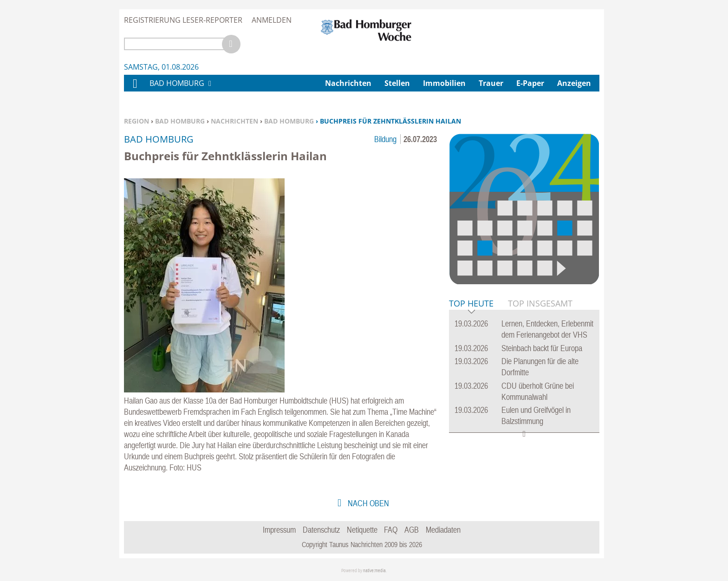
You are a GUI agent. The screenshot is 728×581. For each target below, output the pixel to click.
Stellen (397, 83)
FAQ (391, 530)
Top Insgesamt (540, 303)
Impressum (279, 530)
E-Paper (530, 83)
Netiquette (362, 530)
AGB (412, 530)
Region (136, 121)
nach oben (367, 503)
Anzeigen (574, 83)
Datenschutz (321, 530)
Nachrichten (234, 121)
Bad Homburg (180, 121)
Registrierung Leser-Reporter (183, 20)
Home (135, 89)
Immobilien (444, 83)
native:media (374, 571)
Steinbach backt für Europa (542, 348)
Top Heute (471, 304)
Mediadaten (443, 530)
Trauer (491, 83)
